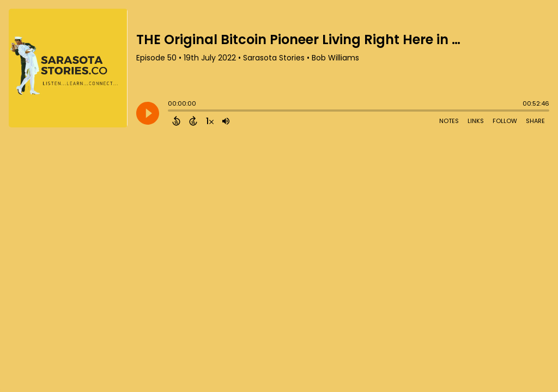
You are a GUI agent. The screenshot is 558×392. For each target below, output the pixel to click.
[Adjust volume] (226, 121)
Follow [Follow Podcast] (505, 121)
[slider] (171, 112)
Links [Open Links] (476, 121)
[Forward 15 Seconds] (193, 121)
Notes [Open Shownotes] (449, 121)
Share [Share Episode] (535, 121)
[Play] (148, 113)
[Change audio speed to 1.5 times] (210, 121)
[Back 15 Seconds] (176, 121)
